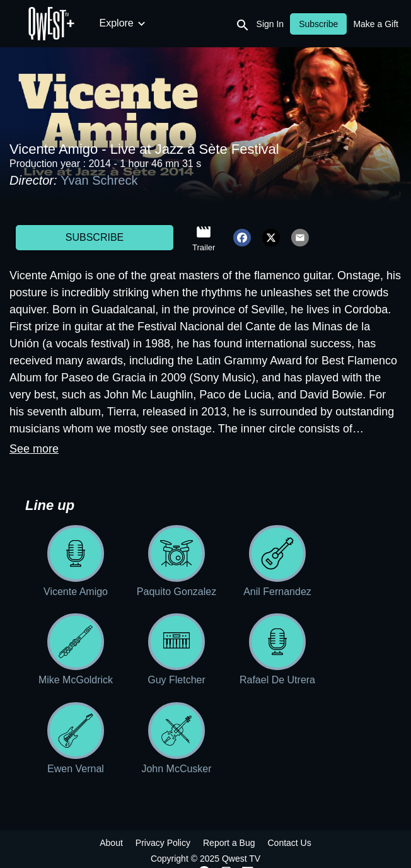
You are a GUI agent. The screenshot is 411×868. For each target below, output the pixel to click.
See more (34, 449)
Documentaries (264, 23)
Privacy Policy (163, 843)
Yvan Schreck (99, 180)
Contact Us (289, 843)
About (111, 843)
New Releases (132, 23)
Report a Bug (229, 843)
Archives (329, 23)
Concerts (197, 23)
